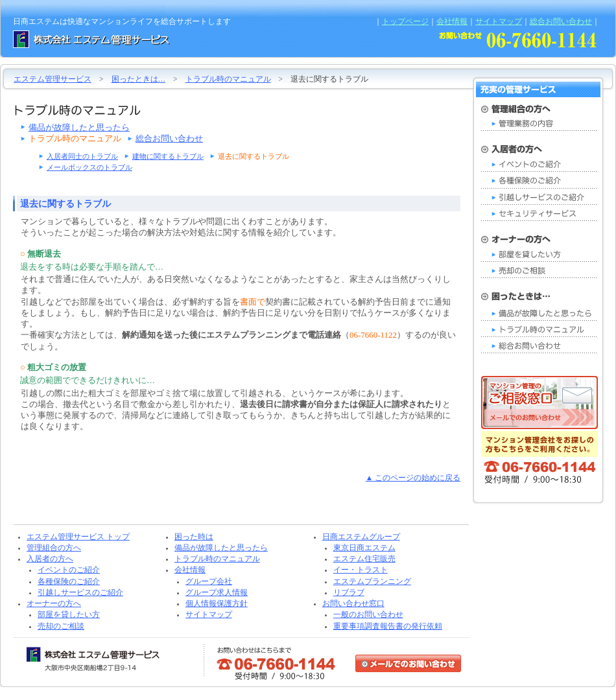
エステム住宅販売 (364, 559)
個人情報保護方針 (217, 603)
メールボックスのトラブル (89, 167)
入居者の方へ (50, 559)
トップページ (405, 21)
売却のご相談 (61, 626)
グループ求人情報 (217, 592)
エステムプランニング (372, 581)
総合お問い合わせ (561, 21)
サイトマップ (499, 21)
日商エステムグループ (361, 537)
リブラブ (349, 592)
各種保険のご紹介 (69, 581)
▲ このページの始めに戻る (413, 478)
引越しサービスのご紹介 (80, 592)
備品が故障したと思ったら (79, 127)
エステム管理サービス (53, 79)
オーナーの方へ (54, 603)
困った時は (194, 537)
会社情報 (452, 21)
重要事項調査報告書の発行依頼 (388, 626)
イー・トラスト (361, 570)
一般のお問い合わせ (368, 614)
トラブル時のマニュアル (228, 79)
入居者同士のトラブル (82, 156)
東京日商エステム (364, 548)
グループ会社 (209, 581)
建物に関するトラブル (168, 156)
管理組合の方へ (54, 548)
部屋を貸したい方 (69, 614)
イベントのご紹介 (69, 570)
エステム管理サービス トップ (78, 537)
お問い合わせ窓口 (353, 603)
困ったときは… (139, 79)
